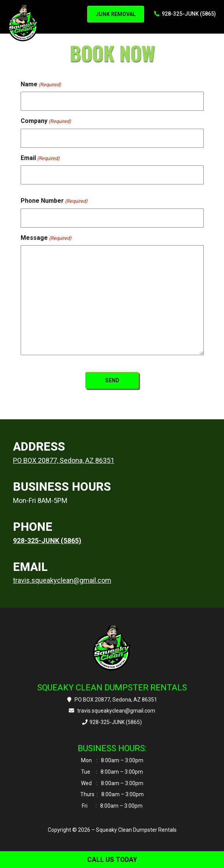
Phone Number (54, 201)
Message (46, 238)
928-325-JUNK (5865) (185, 14)
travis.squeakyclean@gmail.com (62, 580)
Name (41, 84)
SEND (112, 380)
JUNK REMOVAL (116, 14)
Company (46, 121)
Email (40, 158)
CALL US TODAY (112, 860)
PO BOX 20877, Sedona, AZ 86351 (64, 460)
